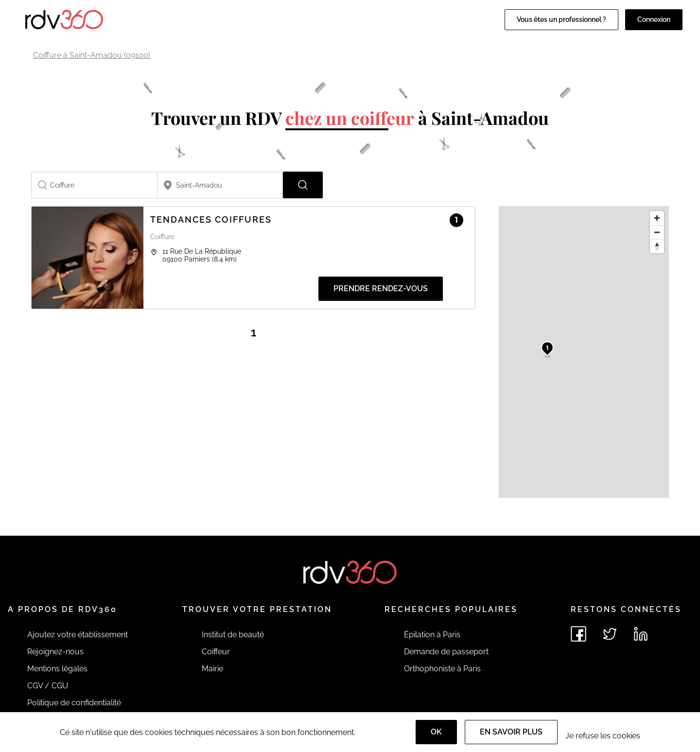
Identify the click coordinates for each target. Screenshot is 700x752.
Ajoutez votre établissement (78, 635)
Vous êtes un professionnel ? (561, 19)
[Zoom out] (657, 232)
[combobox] (94, 185)
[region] (584, 352)
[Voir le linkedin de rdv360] (641, 634)
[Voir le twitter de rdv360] (610, 634)
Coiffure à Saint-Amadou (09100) (92, 55)
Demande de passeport (446, 652)
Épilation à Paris (432, 635)
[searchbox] (94, 185)
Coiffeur (216, 652)
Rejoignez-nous (55, 652)
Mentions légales (57, 669)
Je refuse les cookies (603, 736)
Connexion (654, 19)
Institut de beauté (233, 635)
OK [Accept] (436, 732)
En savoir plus (511, 732)
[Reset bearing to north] (657, 246)
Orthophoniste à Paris (442, 669)
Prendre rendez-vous (381, 289)
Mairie (212, 669)
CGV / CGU (48, 686)
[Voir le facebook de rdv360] (578, 634)
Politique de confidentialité (74, 703)
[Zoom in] (657, 218)
